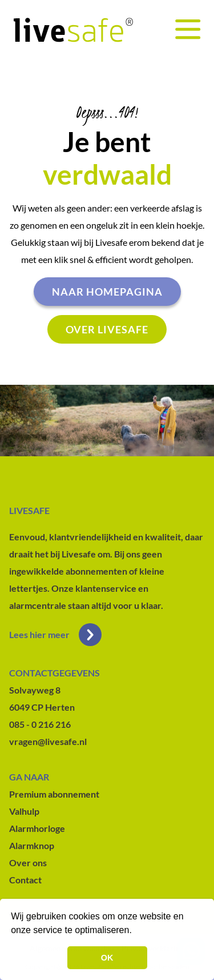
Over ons (28, 863)
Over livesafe (107, 329)
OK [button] (107, 958)
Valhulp (24, 811)
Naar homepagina (107, 292)
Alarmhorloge (37, 828)
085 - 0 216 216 (40, 724)
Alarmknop (32, 845)
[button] (136, 931)
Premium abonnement (54, 794)
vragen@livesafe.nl (48, 741)
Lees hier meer (55, 635)
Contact (25, 880)
